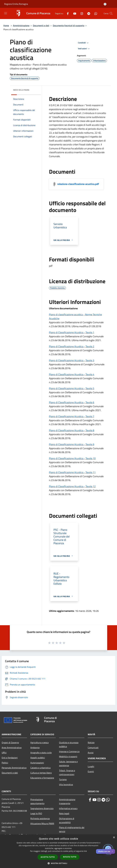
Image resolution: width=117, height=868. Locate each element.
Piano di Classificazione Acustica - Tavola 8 (72, 430)
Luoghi (91, 766)
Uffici (4, 753)
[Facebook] (67, 13)
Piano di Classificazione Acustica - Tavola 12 (72, 486)
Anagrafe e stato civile (41, 753)
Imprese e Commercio (69, 751)
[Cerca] (111, 13)
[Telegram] (88, 13)
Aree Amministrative (12, 748)
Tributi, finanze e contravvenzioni (67, 772)
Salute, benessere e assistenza (68, 763)
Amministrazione (21, 25)
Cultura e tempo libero (41, 773)
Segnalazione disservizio (42, 808)
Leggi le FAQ (36, 813)
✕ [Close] (112, 851)
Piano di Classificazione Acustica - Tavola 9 (72, 444)
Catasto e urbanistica (40, 768)
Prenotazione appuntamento (37, 801)
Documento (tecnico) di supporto (69, 25)
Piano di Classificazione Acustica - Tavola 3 (72, 360)
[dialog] (59, 851)
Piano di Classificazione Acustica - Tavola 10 (72, 458)
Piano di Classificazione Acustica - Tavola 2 (72, 346)
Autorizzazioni (37, 763)
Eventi (91, 771)
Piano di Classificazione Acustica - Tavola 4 (72, 374)
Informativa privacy (68, 808)
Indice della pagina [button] (21, 90)
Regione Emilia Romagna (16, 4)
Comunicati (93, 748)
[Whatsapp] (95, 13)
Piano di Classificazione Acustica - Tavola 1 (72, 332)
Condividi (84, 43)
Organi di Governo (10, 742)
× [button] (114, 838)
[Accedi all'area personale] (105, 4)
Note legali (64, 813)
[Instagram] (81, 13)
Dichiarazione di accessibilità (67, 820)
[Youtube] (74, 13)
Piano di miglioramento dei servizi (72, 829)
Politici (5, 763)
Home (6, 25)
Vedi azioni (84, 49)
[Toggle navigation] (6, 13)
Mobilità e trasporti (68, 756)
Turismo (63, 779)
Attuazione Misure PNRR (42, 824)
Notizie (91, 742)
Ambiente (35, 748)
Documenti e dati (41, 25)
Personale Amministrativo (14, 768)
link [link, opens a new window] (85, 851)
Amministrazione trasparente (67, 801)
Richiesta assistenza (40, 818)
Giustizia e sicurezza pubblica (69, 744)
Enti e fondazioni (10, 758)
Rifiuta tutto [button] (70, 857)
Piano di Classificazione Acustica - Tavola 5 (72, 388)
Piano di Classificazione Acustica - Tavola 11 (72, 472)
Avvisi (91, 753)
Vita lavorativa (66, 784)
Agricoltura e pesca (39, 742)
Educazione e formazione (42, 778)
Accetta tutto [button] (48, 857)
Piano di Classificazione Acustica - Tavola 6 (72, 402)
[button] (59, 863)
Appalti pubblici (38, 758)
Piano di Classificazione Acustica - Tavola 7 (72, 416)
